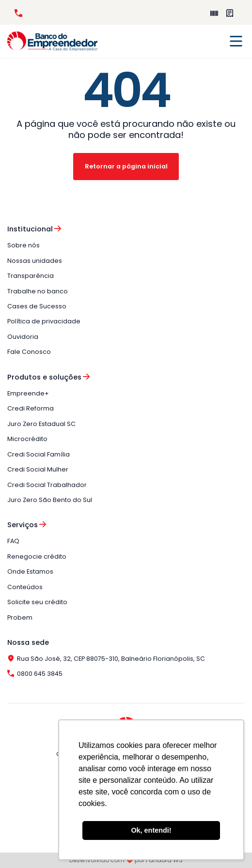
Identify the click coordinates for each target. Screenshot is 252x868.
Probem (20, 617)
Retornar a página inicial (126, 166)
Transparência (31, 276)
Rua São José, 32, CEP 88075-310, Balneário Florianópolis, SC (106, 659)
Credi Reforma (31, 408)
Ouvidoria (23, 337)
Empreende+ (214, 13)
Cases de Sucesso (37, 306)
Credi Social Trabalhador (47, 485)
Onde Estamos (30, 571)
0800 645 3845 (18, 13)
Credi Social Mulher (38, 469)
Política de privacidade (44, 321)
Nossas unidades (35, 261)
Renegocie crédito (37, 556)
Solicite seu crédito (37, 602)
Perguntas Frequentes (230, 13)
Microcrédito (27, 439)
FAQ (13, 541)
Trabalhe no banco (38, 291)
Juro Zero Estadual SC (41, 424)
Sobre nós (24, 245)
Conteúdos (25, 587)
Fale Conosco (29, 352)
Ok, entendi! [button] (151, 830)
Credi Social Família (39, 454)
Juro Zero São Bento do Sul (50, 500)
